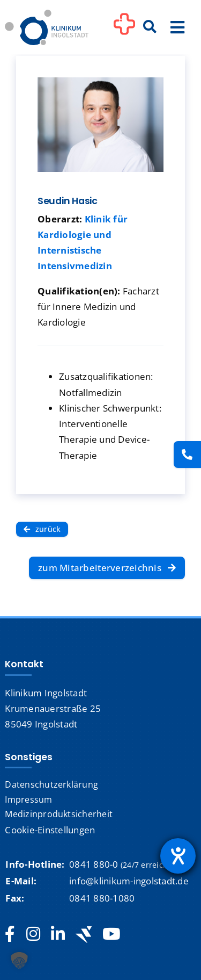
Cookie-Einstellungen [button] (50, 830)
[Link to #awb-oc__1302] (124, 29)
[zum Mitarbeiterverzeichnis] (107, 568)
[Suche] (150, 27)
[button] (19, 961)
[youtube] (111, 934)
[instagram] (33, 934)
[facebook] (10, 934)
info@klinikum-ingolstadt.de (129, 881)
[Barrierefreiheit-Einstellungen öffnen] (178, 856)
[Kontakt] (187, 455)
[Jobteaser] (84, 935)
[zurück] (42, 529)
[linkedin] (58, 934)
